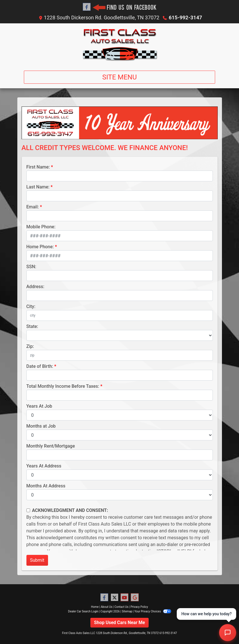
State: (32, 326)
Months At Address (46, 486)
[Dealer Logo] (120, 45)
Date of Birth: (40, 366)
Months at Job (41, 426)
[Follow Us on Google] (135, 598)
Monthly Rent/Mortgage (51, 446)
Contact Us (121, 607)
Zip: (30, 346)
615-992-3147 (185, 18)
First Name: (38, 167)
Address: (35, 287)
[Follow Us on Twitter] (115, 598)
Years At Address (44, 466)
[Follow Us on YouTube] (124, 598)
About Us (107, 607)
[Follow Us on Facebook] (87, 7)
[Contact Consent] (28, 510)
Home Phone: (40, 247)
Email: (33, 207)
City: (31, 306)
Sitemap (127, 611)
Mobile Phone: (41, 227)
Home (95, 607)
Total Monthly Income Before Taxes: (63, 386)
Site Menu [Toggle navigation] (120, 77)
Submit (37, 560)
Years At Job (39, 406)
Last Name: (38, 187)
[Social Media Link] (124, 7)
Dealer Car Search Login (83, 611)
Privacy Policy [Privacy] (139, 607)
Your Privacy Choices (153, 611)
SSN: (31, 267)
